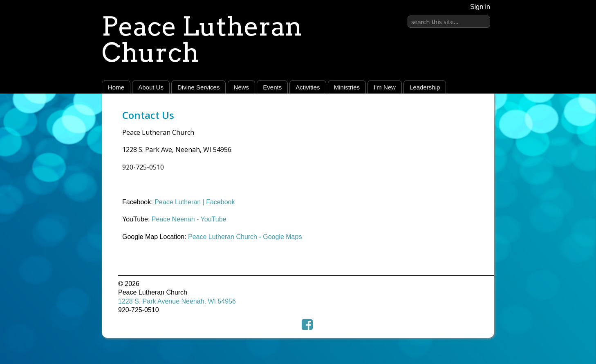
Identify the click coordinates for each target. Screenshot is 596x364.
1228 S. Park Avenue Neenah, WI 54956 (177, 301)
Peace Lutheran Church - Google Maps (245, 237)
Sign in (480, 7)
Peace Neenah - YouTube (189, 219)
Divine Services (198, 87)
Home (116, 87)
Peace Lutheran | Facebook (195, 202)
